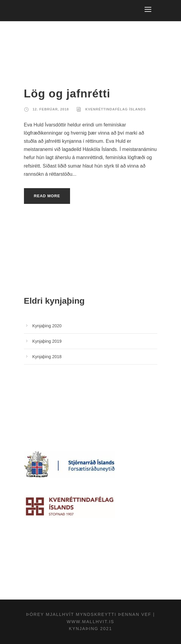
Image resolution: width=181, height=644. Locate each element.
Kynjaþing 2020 (47, 326)
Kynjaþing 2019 (47, 341)
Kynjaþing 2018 (47, 357)
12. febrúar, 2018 (51, 109)
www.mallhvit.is (90, 622)
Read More (47, 196)
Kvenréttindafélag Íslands (116, 109)
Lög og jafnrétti (67, 94)
